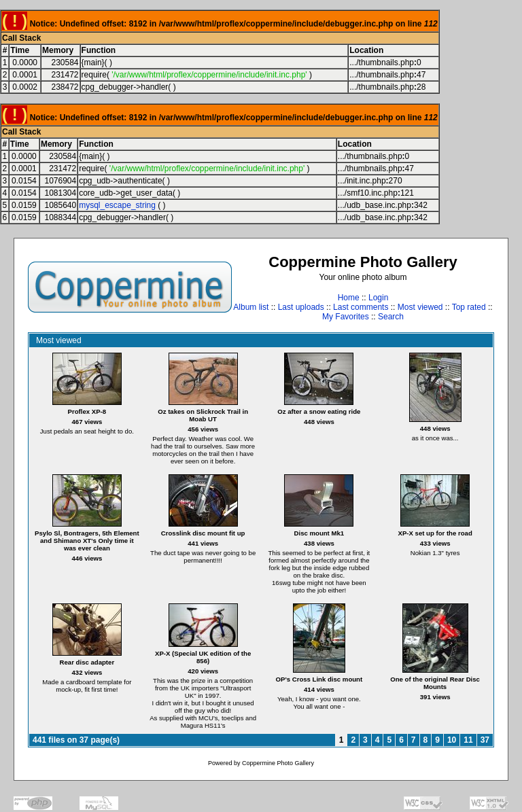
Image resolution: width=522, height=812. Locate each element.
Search (391, 317)
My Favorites (346, 317)
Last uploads (301, 307)
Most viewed (420, 307)
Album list (251, 307)
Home (349, 298)
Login (378, 298)
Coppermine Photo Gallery (278, 763)
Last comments (361, 307)
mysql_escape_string (117, 205)
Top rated (469, 307)
